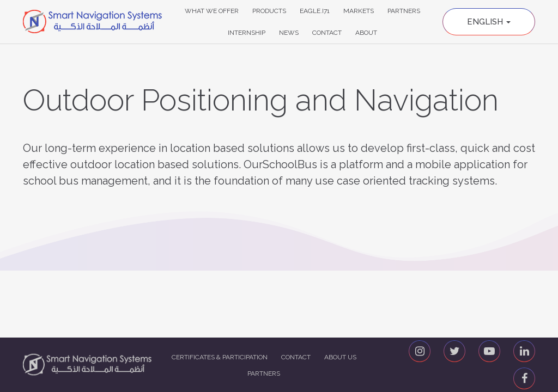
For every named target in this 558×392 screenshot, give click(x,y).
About (366, 33)
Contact (327, 33)
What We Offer (212, 11)
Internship (247, 33)
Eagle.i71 (315, 11)
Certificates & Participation (220, 357)
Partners (404, 11)
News (289, 33)
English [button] (489, 22)
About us (340, 357)
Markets (359, 11)
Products (269, 11)
